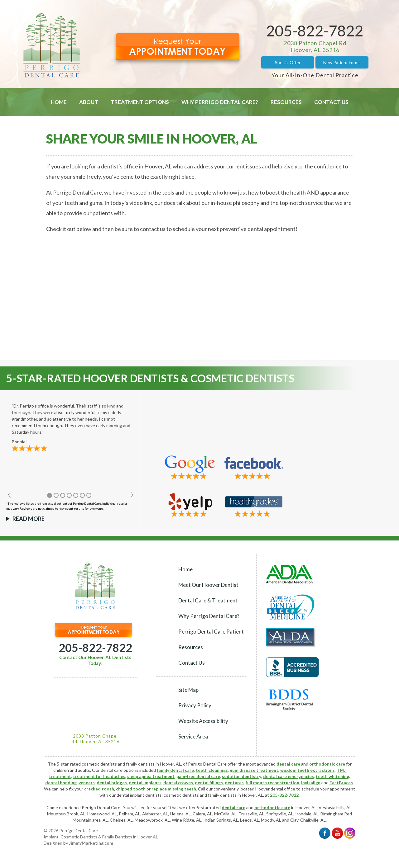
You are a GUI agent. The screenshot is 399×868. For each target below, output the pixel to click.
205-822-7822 (315, 31)
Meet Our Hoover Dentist (208, 585)
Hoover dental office (275, 789)
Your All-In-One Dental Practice (315, 75)
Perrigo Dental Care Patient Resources (211, 639)
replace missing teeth (174, 789)
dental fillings (209, 783)
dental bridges (112, 783)
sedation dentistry (242, 776)
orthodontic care (327, 764)
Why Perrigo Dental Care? (220, 102)
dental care (288, 764)
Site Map (188, 690)
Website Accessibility (203, 721)
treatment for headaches (99, 776)
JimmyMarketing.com (91, 843)
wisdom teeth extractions (308, 770)
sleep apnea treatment (151, 776)
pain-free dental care (198, 776)
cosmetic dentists (181, 795)
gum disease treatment (254, 770)
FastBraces (341, 783)
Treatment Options (140, 102)
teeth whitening (332, 776)
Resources (286, 102)
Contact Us (331, 102)
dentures (234, 783)
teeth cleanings (212, 770)
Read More (29, 519)
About (89, 102)
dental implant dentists (139, 795)
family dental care (175, 770)
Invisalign (311, 783)
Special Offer (288, 62)
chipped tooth (131, 789)
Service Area (193, 736)
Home (59, 102)
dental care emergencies (288, 776)
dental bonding (61, 783)
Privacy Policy (195, 705)
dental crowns (178, 783)
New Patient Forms (342, 62)
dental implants (145, 783)
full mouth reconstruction (272, 783)
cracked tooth (99, 789)
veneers (87, 783)
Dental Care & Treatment (208, 600)
